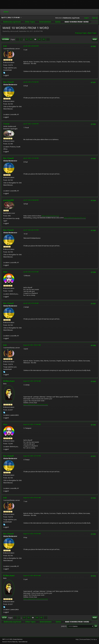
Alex (5, 272)
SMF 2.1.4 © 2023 (7, 639)
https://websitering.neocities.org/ (75, 218)
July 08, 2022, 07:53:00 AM (31, 303)
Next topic (92, 33)
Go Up (4, 618)
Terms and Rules (85, 639)
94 (39, 39)
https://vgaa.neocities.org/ (50, 216)
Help (77, 639)
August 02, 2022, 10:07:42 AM (32, 381)
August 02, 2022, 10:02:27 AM (32, 345)
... (24, 39)
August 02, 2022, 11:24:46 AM (32, 424)
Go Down (5, 39)
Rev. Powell (9, 82)
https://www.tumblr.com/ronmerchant (36, 405)
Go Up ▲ (94, 639)
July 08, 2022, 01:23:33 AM (31, 272)
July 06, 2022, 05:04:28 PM (31, 46)
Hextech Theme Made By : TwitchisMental (15, 642)
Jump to (64, 626)
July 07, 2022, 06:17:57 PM (31, 230)
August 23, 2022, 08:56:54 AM (32, 576)
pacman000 (9, 200)
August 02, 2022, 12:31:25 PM (32, 456)
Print (95, 39)
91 (27, 39)
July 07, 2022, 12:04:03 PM (31, 124)
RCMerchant (9, 381)
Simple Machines (18, 639)
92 (31, 39)
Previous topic (81, 33)
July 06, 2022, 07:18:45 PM (31, 82)
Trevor (6, 124)
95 (44, 39)
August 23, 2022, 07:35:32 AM (32, 498)
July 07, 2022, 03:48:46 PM (31, 200)
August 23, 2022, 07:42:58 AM (32, 534)
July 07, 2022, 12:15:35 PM (31, 158)
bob (5, 46)
